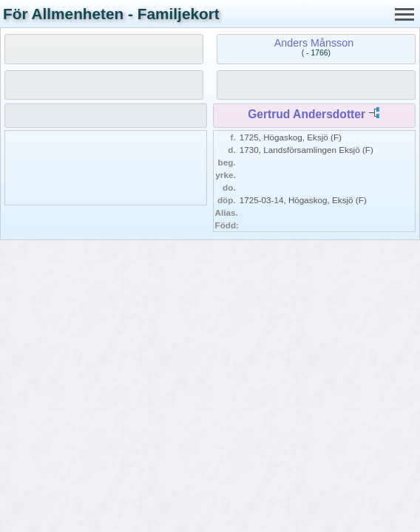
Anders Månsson (314, 43)
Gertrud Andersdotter (306, 114)
